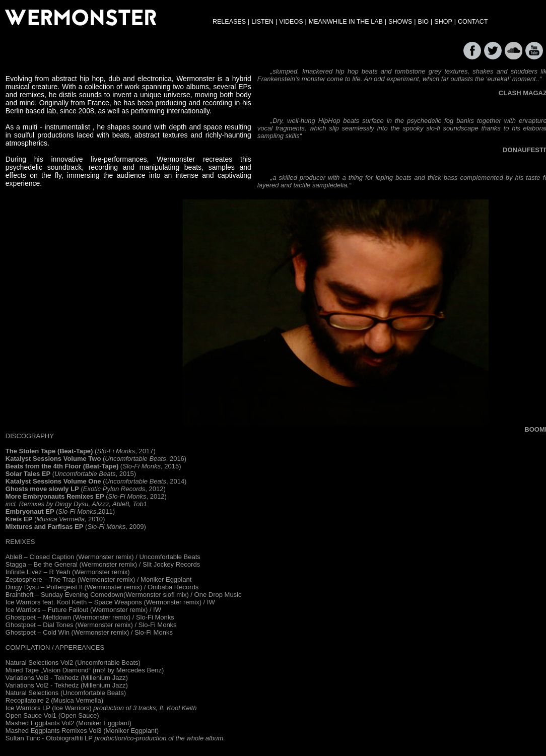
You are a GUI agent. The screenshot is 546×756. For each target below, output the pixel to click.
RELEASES (229, 22)
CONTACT (473, 22)
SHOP (443, 22)
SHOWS (400, 22)
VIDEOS (291, 22)
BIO (424, 22)
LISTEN (262, 22)
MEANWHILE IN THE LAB (346, 22)
